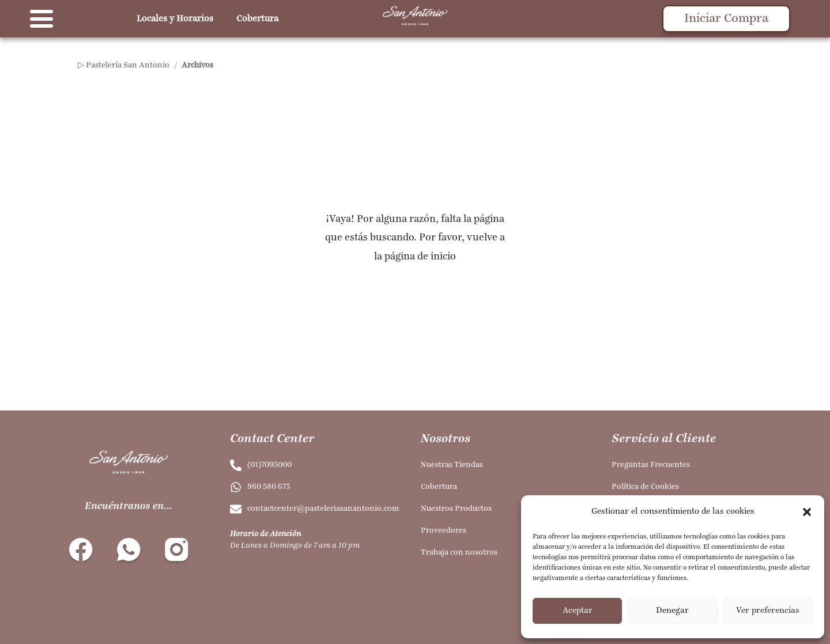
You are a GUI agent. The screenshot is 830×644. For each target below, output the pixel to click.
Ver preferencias (768, 611)
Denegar (672, 611)
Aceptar (578, 611)
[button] (807, 512)
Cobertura (257, 19)
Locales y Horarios (175, 19)
